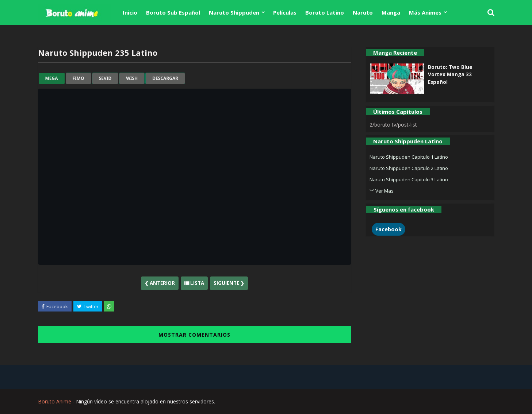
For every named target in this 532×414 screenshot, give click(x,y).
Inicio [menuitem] (130, 12)
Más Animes (425, 12)
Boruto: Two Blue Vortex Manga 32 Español (450, 75)
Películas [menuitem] (285, 12)
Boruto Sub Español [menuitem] (173, 12)
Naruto (363, 12)
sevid (105, 78)
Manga (391, 12)
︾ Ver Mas (382, 191)
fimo (79, 78)
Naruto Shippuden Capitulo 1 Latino (409, 157)
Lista (194, 283)
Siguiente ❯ (229, 283)
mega (52, 78)
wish (132, 78)
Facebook (389, 229)
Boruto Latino (325, 12)
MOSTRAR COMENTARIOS (194, 335)
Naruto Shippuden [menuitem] (234, 12)
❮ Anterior (160, 283)
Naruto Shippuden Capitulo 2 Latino (409, 168)
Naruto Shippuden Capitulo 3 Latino (409, 179)
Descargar (165, 78)
